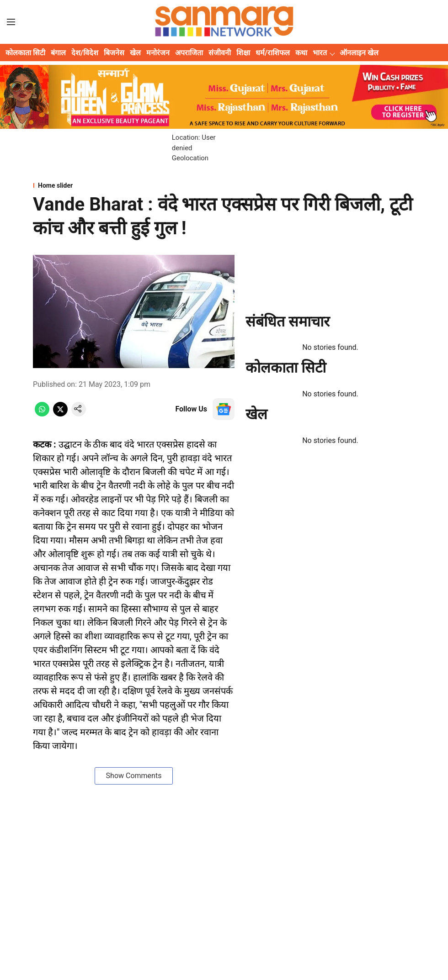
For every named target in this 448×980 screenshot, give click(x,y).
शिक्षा (243, 53)
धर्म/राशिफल (273, 53)
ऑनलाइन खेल (359, 53)
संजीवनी (220, 53)
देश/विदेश (85, 53)
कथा (301, 53)
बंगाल (58, 53)
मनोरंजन (158, 53)
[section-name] (224, 185)
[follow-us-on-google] (224, 409)
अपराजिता (189, 53)
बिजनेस (114, 53)
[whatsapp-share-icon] (42, 414)
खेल (135, 53)
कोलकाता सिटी (25, 53)
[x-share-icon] (60, 414)
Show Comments (134, 776)
